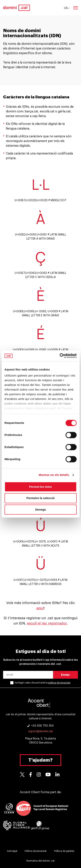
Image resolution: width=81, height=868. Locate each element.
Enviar (65, 675)
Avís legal (12, 851)
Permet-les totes (40, 487)
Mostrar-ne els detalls (54, 475)
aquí (40, 608)
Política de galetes (64, 851)
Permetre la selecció (40, 498)
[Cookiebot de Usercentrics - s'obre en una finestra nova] (60, 356)
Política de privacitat (36, 851)
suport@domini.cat (40, 731)
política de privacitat (59, 683)
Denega (40, 509)
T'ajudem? (40, 760)
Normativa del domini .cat (40, 861)
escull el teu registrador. (47, 623)
